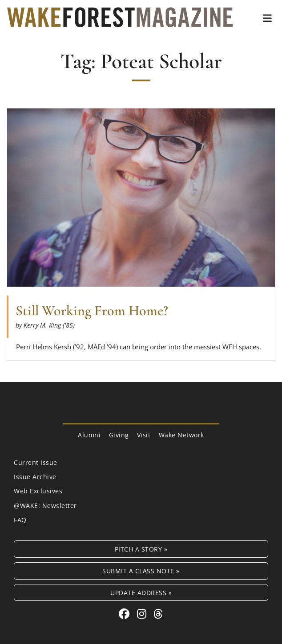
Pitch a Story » (141, 549)
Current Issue (36, 462)
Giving (119, 435)
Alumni (89, 435)
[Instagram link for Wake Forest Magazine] (143, 614)
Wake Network (181, 435)
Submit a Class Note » (141, 571)
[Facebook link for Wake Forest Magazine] (126, 614)
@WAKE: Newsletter (45, 506)
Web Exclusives (38, 491)
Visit (144, 435)
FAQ (20, 520)
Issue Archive (35, 477)
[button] (267, 18)
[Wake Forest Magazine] (120, 20)
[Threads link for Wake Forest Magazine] (158, 614)
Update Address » (141, 593)
